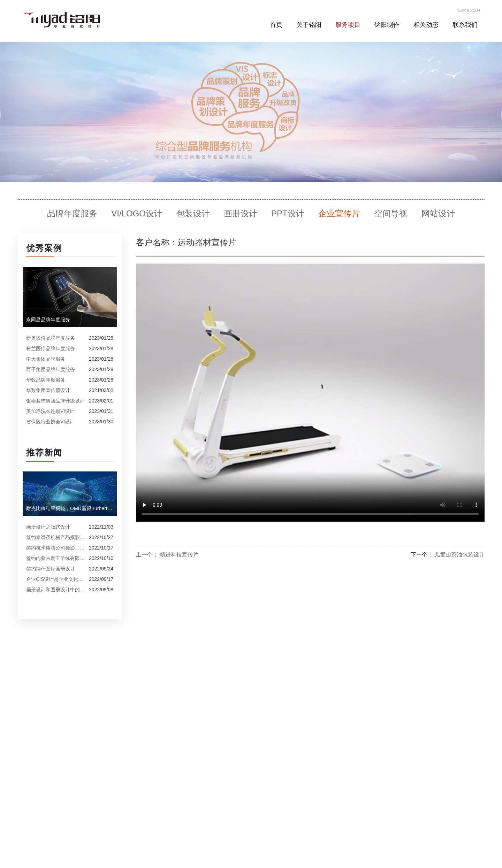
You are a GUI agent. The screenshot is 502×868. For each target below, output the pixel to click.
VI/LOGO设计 (137, 213)
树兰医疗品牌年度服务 (51, 348)
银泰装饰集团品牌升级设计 (55, 401)
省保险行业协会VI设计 (50, 422)
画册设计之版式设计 (48, 527)
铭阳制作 (387, 25)
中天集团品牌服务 (46, 359)
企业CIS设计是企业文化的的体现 (56, 579)
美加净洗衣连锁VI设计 (50, 411)
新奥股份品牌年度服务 (51, 338)
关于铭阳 (309, 25)
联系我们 (465, 25)
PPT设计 (288, 213)
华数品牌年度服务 (46, 380)
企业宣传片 (339, 213)
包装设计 (193, 213)
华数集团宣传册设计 (48, 390)
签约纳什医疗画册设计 (51, 569)
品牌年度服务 (72, 213)
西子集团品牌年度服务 (51, 369)
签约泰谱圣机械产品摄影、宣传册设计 (56, 537)
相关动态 (426, 25)
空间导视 (391, 213)
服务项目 (348, 25)
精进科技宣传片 (179, 555)
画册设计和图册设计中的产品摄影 (56, 590)
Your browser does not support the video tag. (310, 393)
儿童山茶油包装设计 (459, 555)
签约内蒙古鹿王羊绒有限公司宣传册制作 (56, 558)
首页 (276, 25)
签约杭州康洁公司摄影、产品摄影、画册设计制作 (56, 548)
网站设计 (438, 213)
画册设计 (241, 213)
